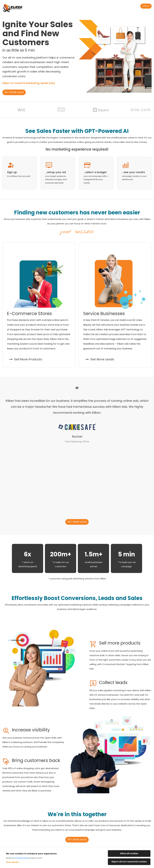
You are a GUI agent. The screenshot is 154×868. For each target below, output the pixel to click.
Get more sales (14, 92)
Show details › (13, 862)
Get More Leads (102, 359)
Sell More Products (28, 359)
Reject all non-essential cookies (129, 862)
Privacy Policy (22, 858)
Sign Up (146, 6)
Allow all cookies (129, 853)
